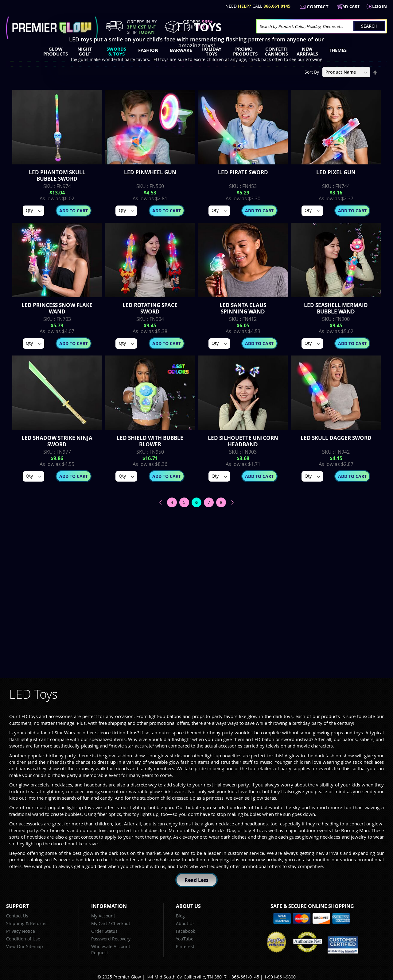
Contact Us (17, 916)
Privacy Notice (21, 931)
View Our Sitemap (25, 946)
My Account (103, 916)
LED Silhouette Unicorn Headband (243, 441)
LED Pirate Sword (243, 172)
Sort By (312, 72)
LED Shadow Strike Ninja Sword (57, 441)
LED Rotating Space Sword (150, 308)
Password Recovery (111, 939)
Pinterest (185, 946)
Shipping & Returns (26, 923)
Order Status (104, 931)
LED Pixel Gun (336, 172)
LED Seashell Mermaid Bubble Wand (336, 308)
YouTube (185, 939)
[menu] (196, 52)
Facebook (185, 931)
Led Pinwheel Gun (150, 172)
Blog (180, 916)
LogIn (379, 6)
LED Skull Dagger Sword (336, 438)
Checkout (121, 923)
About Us (185, 923)
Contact (318, 7)
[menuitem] (54, 52)
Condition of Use (23, 939)
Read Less (196, 880)
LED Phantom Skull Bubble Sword (57, 175)
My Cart (99, 923)
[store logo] (52, 28)
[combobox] (321, 26)
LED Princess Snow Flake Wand (57, 308)
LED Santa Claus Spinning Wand (243, 308)
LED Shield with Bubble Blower (150, 441)
